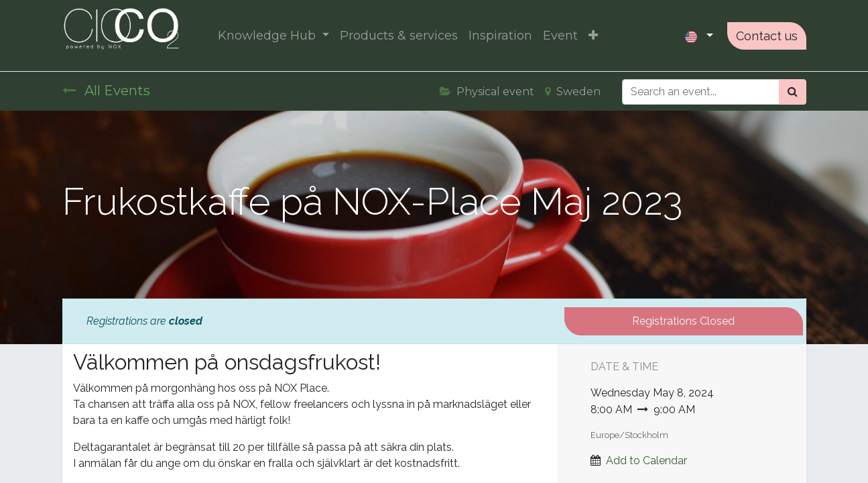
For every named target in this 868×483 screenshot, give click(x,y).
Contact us (767, 36)
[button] (593, 36)
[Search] (793, 92)
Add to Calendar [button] (646, 461)
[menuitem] (399, 36)
